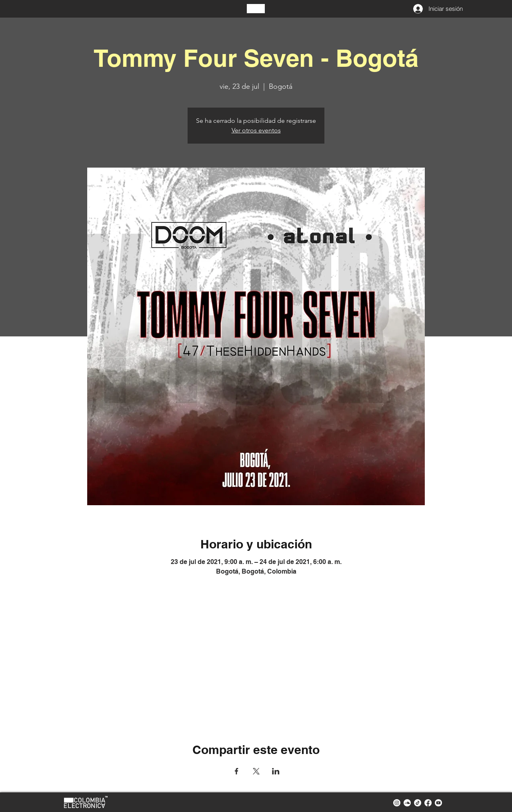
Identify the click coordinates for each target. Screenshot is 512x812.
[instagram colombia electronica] (397, 803)
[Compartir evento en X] (256, 771)
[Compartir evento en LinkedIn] (276, 771)
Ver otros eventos (256, 130)
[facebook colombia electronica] (428, 803)
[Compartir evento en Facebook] (237, 771)
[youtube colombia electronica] (438, 803)
